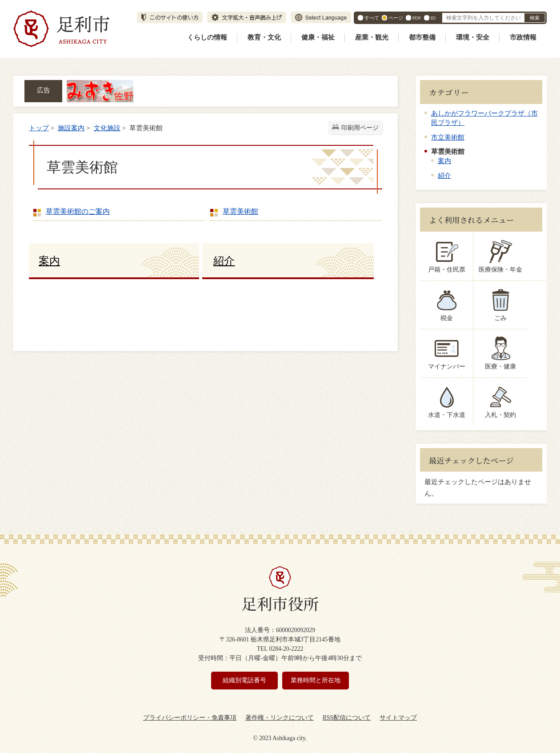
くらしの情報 (207, 37)
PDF (417, 18)
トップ (39, 128)
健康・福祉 (318, 37)
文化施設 (107, 128)
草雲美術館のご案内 (78, 211)
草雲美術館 (240, 211)
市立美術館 (448, 137)
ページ (396, 18)
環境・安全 (473, 37)
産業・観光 (372, 37)
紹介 (444, 175)
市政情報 (523, 37)
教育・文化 (264, 37)
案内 (444, 161)
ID (433, 18)
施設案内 (71, 128)
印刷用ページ (360, 128)
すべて (372, 18)
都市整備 (422, 37)
